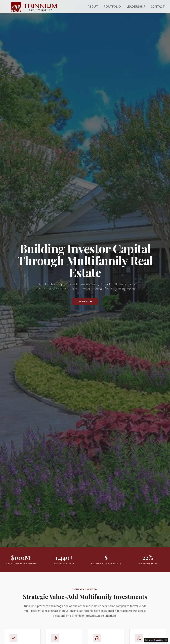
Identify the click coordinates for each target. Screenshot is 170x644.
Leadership (136, 7)
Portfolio (112, 7)
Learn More (85, 301)
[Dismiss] (166, 640)
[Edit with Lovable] (154, 640)
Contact (158, 7)
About (93, 7)
